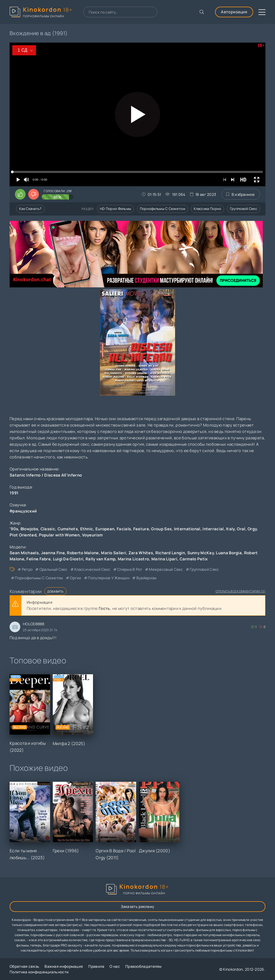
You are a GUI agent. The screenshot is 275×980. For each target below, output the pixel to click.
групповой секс (204, 569)
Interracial (213, 529)
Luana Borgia (229, 553)
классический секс (92, 569)
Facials (124, 529)
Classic (48, 529)
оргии (76, 578)
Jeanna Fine (53, 553)
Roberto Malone (83, 553)
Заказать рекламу (138, 906)
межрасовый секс (166, 569)
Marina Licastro (134, 559)
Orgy (252, 529)
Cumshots (68, 529)
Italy (230, 529)
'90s (14, 529)
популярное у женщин (109, 578)
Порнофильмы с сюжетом (163, 209)
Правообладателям (143, 966)
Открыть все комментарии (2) (240, 591)
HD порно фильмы (116, 209)
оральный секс (54, 569)
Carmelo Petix (194, 559)
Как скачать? (31, 209)
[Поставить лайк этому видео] (20, 194)
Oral (241, 529)
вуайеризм (147, 578)
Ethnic (87, 529)
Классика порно (207, 209)
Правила (96, 966)
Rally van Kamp (100, 559)
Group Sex (161, 529)
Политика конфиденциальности (39, 972)
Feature (141, 529)
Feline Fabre (39, 559)
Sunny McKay (201, 553)
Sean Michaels (24, 553)
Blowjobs (29, 529)
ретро (27, 569)
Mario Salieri (114, 553)
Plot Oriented (23, 535)
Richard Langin (170, 553)
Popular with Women (59, 535)
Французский (23, 511)
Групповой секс (244, 209)
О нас (115, 966)
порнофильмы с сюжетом (39, 578)
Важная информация (64, 966)
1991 (14, 493)
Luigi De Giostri (68, 559)
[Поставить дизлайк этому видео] (34, 194)
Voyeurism (92, 535)
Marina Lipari (164, 559)
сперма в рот (130, 569)
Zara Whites (141, 553)
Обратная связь (24, 966)
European (105, 529)
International (187, 529)
